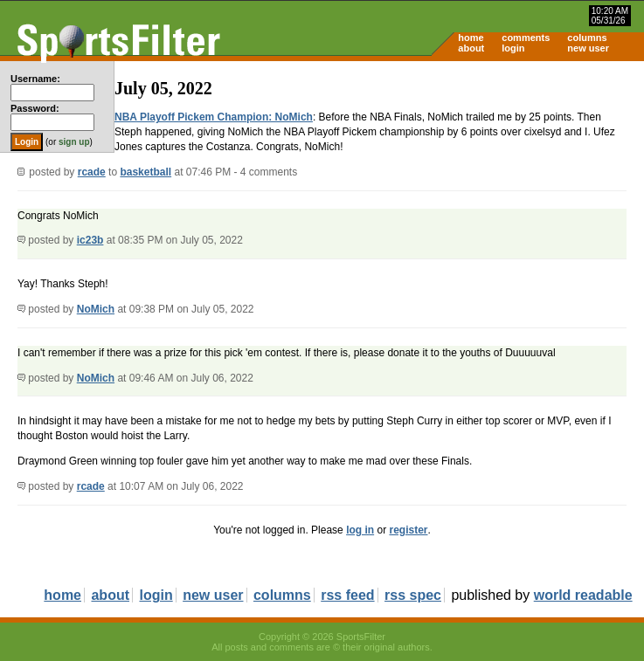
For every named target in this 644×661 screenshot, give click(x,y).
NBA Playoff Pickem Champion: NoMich (214, 117)
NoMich (96, 309)
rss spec (413, 595)
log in (360, 530)
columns (587, 38)
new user (588, 48)
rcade (92, 172)
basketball (145, 172)
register (408, 530)
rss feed (347, 595)
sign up (74, 142)
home (471, 38)
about (471, 48)
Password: (35, 108)
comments (526, 38)
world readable (583, 595)
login (513, 48)
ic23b (90, 240)
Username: (35, 79)
